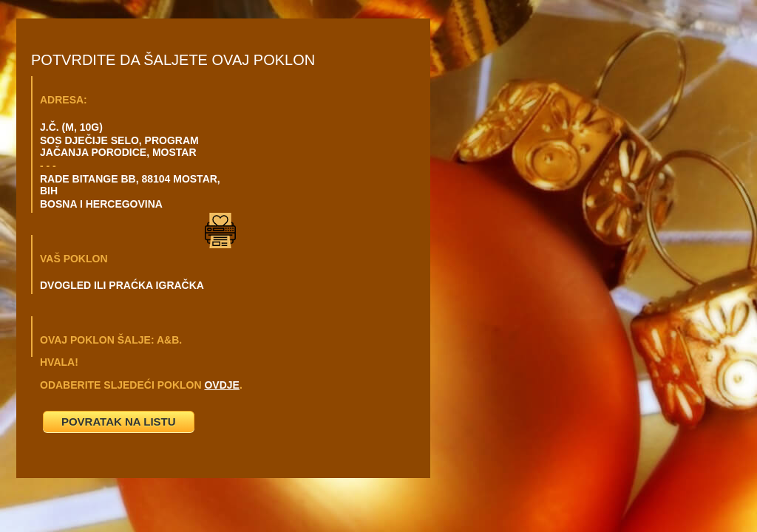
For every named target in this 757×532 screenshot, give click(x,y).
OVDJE (221, 385)
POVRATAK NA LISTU (119, 422)
